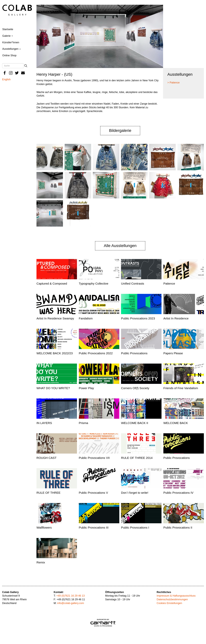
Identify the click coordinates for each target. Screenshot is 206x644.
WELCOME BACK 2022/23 (55, 353)
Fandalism (86, 318)
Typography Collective (94, 283)
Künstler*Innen (11, 42)
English (6, 79)
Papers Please (173, 353)
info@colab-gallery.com (71, 603)
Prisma (83, 423)
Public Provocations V (93, 493)
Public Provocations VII (94, 458)
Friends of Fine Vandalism (181, 388)
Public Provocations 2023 (138, 318)
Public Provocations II (178, 527)
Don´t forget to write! (135, 493)
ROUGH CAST (46, 458)
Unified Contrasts (133, 283)
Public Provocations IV (178, 493)
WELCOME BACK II (135, 423)
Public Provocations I (135, 527)
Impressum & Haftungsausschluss (176, 596)
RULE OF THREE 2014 (137, 458)
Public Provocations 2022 (96, 353)
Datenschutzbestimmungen (172, 599)
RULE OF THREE (48, 493)
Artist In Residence (176, 318)
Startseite (8, 29)
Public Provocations (134, 353)
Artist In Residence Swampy (55, 318)
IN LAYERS (44, 423)
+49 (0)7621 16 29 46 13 (71, 596)
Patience (169, 283)
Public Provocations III (94, 527)
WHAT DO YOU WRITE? (53, 388)
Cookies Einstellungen (169, 603)
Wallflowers (44, 527)
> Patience (174, 83)
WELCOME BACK (176, 423)
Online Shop (9, 55)
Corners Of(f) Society (135, 388)
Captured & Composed (52, 283)
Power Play (86, 388)
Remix (41, 562)
